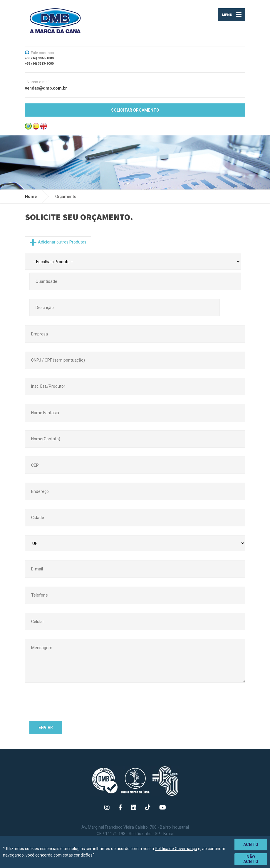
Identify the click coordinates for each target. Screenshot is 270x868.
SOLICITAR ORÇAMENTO (135, 110)
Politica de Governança (176, 849)
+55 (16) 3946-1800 (39, 58)
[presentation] (74, 705)
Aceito (251, 845)
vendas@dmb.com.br (46, 88)
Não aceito (251, 859)
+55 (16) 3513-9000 (39, 64)
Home (31, 197)
